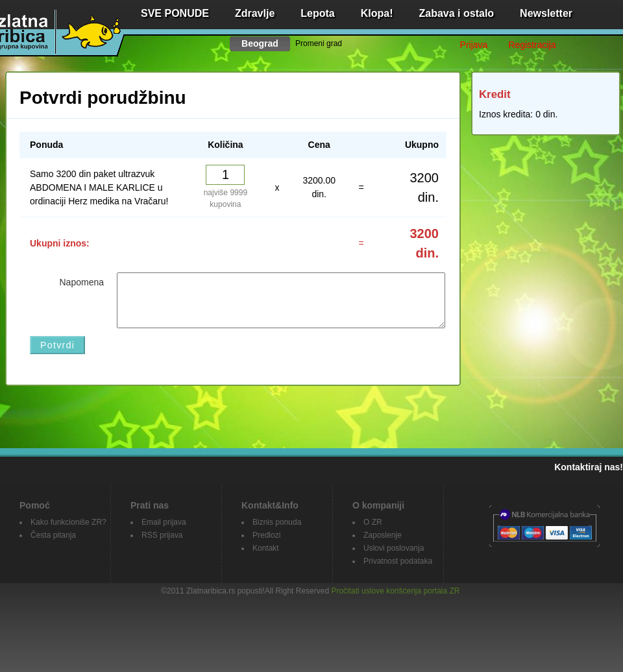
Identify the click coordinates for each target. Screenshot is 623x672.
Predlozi (266, 535)
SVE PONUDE (175, 13)
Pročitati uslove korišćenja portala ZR (395, 591)
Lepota (317, 13)
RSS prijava (162, 535)
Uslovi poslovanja (394, 548)
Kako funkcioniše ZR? (68, 522)
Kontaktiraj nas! (589, 467)
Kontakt (266, 548)
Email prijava (164, 522)
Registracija (532, 45)
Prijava (474, 45)
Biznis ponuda (277, 522)
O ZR (373, 522)
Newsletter (546, 13)
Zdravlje (255, 13)
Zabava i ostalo (457, 13)
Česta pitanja (53, 535)
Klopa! (377, 13)
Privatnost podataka (398, 561)
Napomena (82, 282)
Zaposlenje (383, 535)
